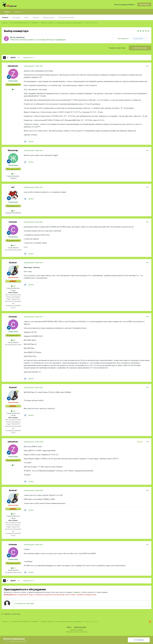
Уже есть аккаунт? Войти (125, 5)
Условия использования (18, 641)
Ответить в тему (140, 48)
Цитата (31, 141)
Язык (69, 627)
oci (13, 187)
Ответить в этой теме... (24, 603)
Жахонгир (13, 150)
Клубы (26, 17)
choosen (13, 222)
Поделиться (123, 38)
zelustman (20, 37)
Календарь (16, 17)
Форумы (5, 17)
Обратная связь (80, 627)
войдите (77, 592)
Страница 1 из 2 (29, 58)
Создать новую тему (117, 48)
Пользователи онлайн (66, 17)
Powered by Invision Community (76, 632)
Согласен (139, 640)
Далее (13, 58)
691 (13, 245)
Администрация (49, 17)
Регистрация (144, 4)
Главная (7, 13)
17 (13, 174)
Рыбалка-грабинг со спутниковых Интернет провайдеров (43, 40)
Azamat (13, 262)
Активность (18, 12)
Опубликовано (33, 66)
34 (13, 211)
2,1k (13, 286)
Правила (36, 17)
